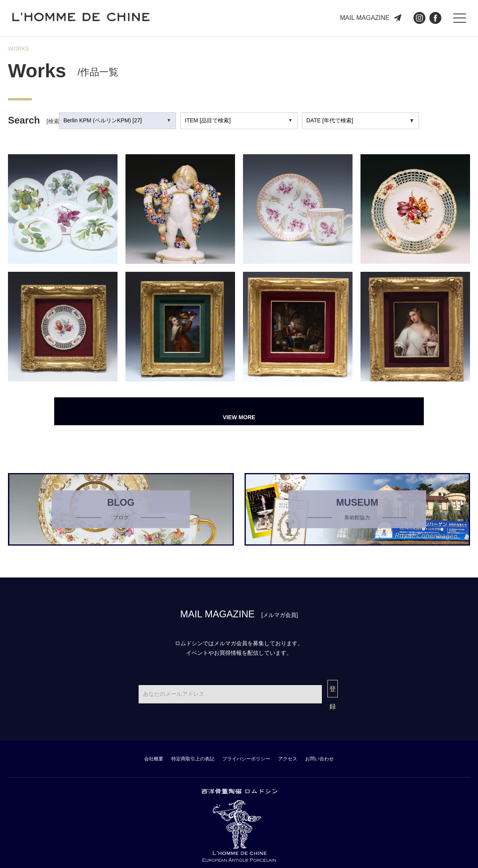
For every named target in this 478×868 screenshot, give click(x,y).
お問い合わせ (354, 748)
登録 (333, 690)
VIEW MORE (239, 411)
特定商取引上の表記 (174, 748)
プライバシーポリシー (247, 748)
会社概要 (118, 748)
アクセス (306, 748)
